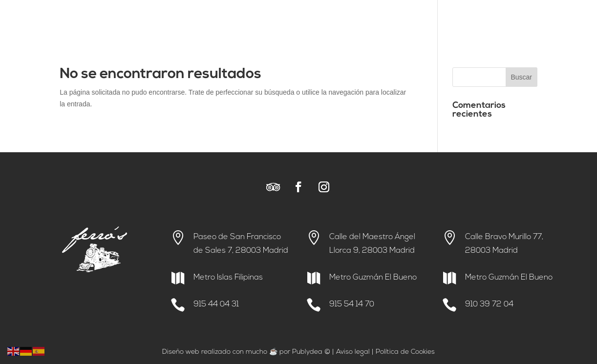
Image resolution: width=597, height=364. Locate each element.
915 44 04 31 (216, 304)
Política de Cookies (405, 352)
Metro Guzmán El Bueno (373, 278)
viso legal (355, 352)
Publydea (307, 352)
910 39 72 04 (489, 304)
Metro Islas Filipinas (228, 278)
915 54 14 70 (352, 304)
